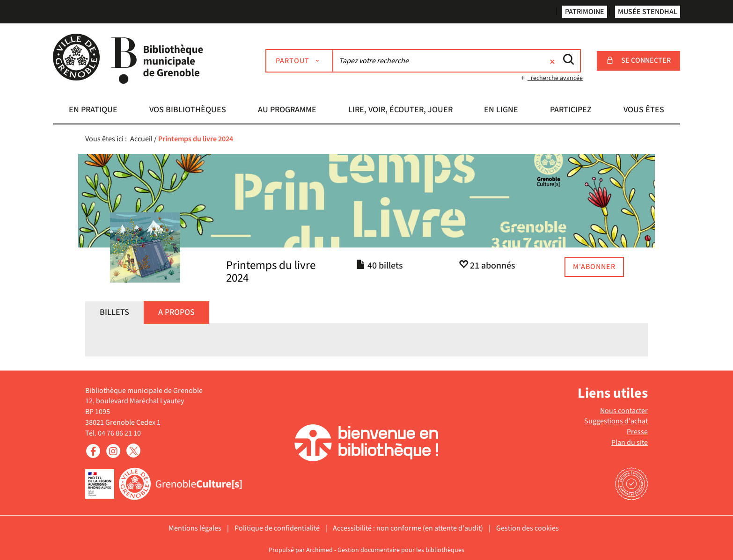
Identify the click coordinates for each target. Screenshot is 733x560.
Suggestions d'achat (616, 421)
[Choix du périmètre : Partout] (300, 61)
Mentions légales (195, 528)
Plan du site (630, 443)
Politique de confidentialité (277, 528)
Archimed (319, 550)
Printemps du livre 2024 (271, 272)
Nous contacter (624, 411)
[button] (93, 111)
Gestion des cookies (528, 528)
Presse (637, 432)
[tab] (114, 313)
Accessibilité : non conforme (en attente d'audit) (408, 528)
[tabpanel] (366, 347)
